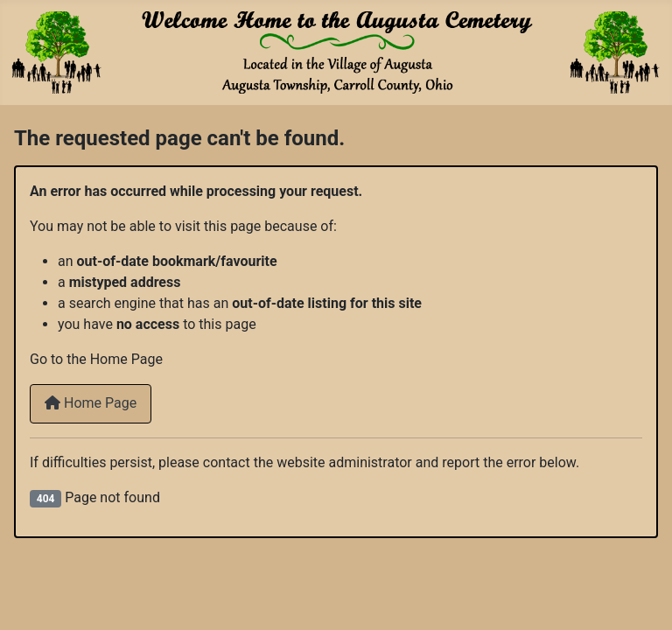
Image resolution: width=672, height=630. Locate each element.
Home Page (91, 403)
